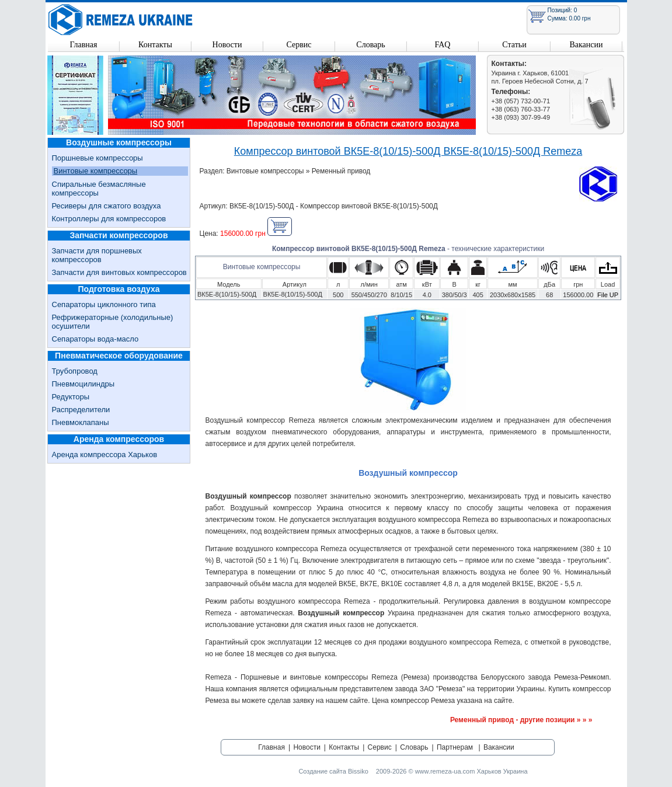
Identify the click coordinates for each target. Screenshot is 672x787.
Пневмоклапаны (81, 422)
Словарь (370, 45)
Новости (227, 45)
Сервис (299, 45)
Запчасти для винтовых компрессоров (119, 272)
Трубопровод (75, 371)
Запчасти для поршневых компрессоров (97, 255)
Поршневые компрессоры (98, 158)
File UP (608, 295)
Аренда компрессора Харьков (105, 455)
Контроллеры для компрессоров (109, 219)
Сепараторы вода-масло (95, 339)
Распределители (81, 410)
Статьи (514, 45)
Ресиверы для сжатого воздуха (107, 206)
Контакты (155, 45)
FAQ (443, 45)
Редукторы (71, 397)
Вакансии (586, 45)
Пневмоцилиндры (83, 384)
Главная (84, 45)
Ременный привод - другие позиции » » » (521, 720)
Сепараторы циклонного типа (104, 304)
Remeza (121, 20)
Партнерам (455, 747)
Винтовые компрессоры (96, 171)
